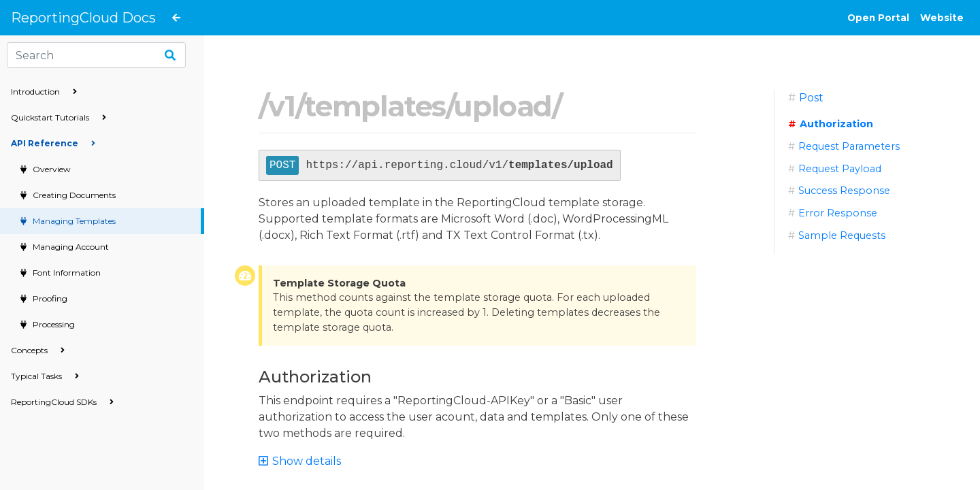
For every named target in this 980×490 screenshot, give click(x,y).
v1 (282, 106)
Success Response (844, 191)
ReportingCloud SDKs (62, 402)
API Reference (53, 143)
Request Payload (840, 169)
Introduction (44, 92)
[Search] (96, 55)
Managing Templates (73, 221)
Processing (53, 324)
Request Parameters (849, 146)
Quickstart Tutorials (59, 117)
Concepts (38, 350)
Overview (51, 169)
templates (375, 106)
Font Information (66, 273)
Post (811, 98)
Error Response (838, 213)
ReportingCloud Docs (83, 18)
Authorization (836, 124)
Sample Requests (842, 235)
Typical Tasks (45, 376)
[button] (306, 461)
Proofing (49, 298)
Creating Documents (73, 195)
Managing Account (70, 247)
